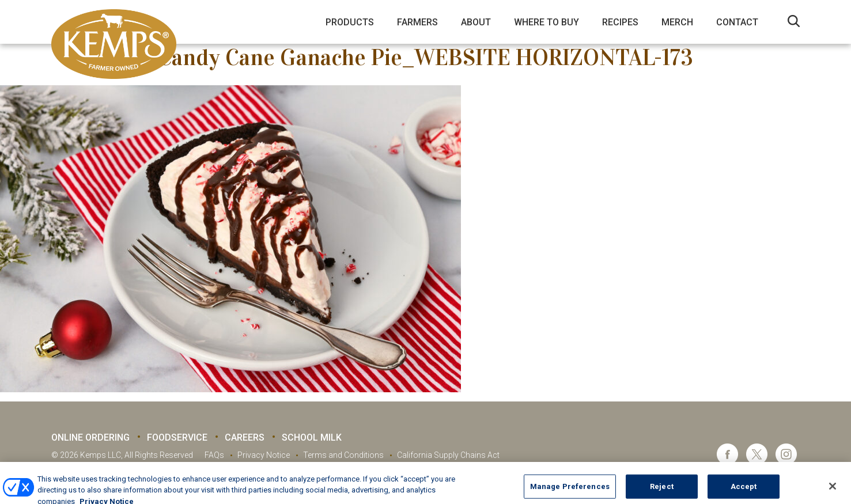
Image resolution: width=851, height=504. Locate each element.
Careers (245, 437)
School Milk (312, 437)
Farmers (417, 22)
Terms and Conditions (343, 455)
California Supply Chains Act (448, 455)
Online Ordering (90, 437)
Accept (744, 492)
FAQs (214, 455)
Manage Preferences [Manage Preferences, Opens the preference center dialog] (570, 492)
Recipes (620, 22)
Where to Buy (546, 22)
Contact (737, 22)
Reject (662, 492)
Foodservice (177, 437)
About (476, 22)
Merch (677, 22)
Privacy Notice (264, 455)
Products (350, 22)
